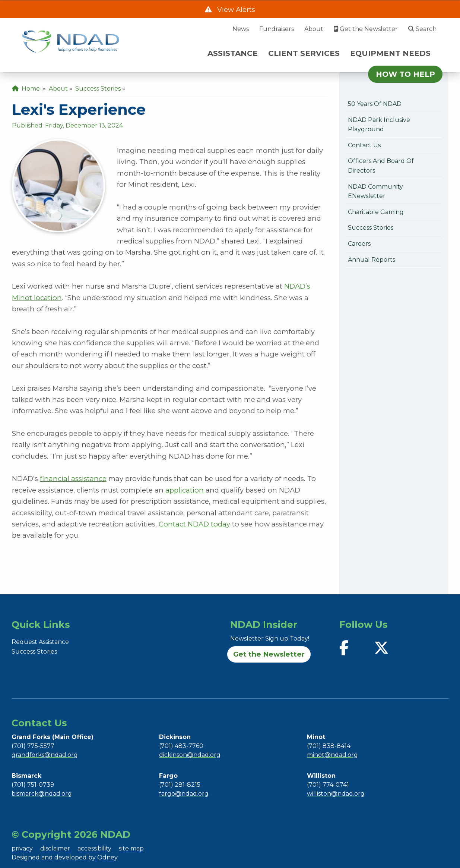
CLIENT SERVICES (304, 53)
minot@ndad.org (332, 755)
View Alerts (235, 10)
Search (422, 29)
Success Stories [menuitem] (98, 89)
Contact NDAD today (194, 524)
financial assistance (73, 479)
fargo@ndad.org (184, 794)
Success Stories (371, 228)
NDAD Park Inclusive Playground (379, 125)
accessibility (94, 848)
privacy (22, 848)
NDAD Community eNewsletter (375, 191)
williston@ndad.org (336, 794)
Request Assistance (40, 642)
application (185, 490)
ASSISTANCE (233, 53)
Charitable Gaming (376, 212)
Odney (107, 857)
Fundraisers (277, 29)
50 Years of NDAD (375, 104)
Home (26, 89)
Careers (359, 244)
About (314, 29)
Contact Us (364, 145)
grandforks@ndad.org (45, 755)
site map (131, 848)
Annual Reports (372, 260)
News (241, 29)
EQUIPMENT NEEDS (390, 53)
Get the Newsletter (366, 29)
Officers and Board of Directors (381, 166)
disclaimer (55, 848)
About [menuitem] (58, 89)
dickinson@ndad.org (190, 755)
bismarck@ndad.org (42, 794)
